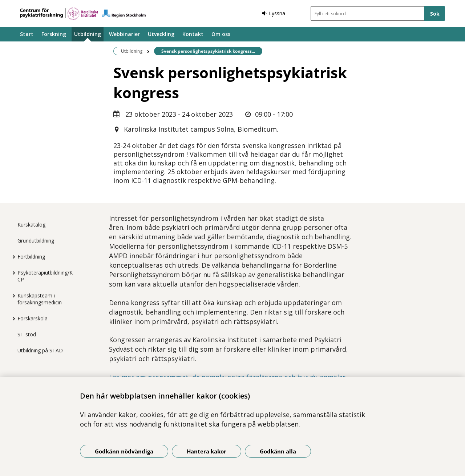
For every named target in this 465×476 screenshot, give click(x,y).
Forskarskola (33, 318)
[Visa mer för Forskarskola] (12, 319)
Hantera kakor (207, 451)
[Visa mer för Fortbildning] (12, 257)
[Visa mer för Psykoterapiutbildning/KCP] (12, 273)
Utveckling (161, 34)
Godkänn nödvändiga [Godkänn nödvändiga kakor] (124, 451)
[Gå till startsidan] (83, 14)
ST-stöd (27, 334)
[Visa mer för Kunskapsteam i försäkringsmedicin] (12, 296)
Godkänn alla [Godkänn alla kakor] (278, 451)
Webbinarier (124, 34)
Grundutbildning (36, 241)
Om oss (221, 34)
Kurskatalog (31, 225)
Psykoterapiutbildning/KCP (45, 276)
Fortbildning (31, 257)
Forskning (54, 34)
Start (27, 34)
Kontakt (193, 34)
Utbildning (88, 34)
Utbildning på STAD (40, 350)
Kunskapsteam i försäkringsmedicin (40, 299)
